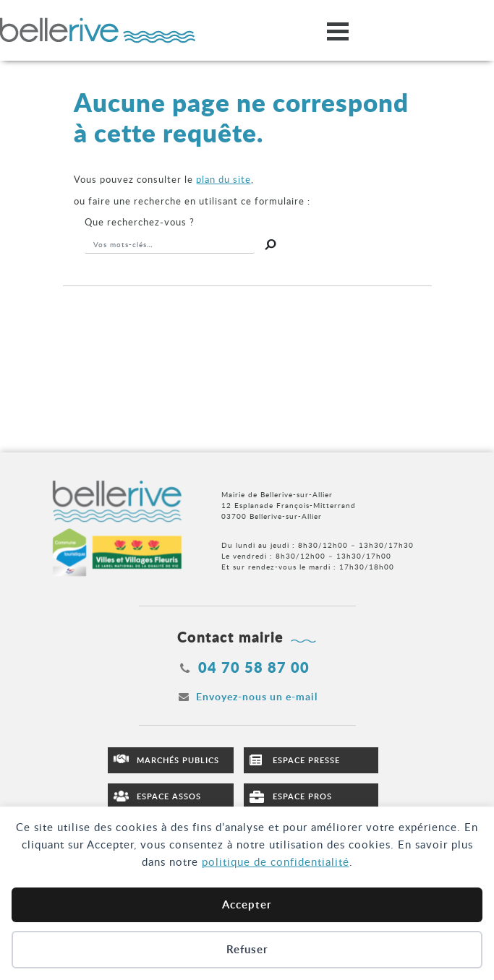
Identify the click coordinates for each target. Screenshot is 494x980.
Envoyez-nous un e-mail (257, 696)
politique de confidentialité (276, 861)
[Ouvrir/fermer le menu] (338, 31)
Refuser (247, 949)
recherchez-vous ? (140, 222)
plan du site (223, 179)
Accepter (247, 904)
